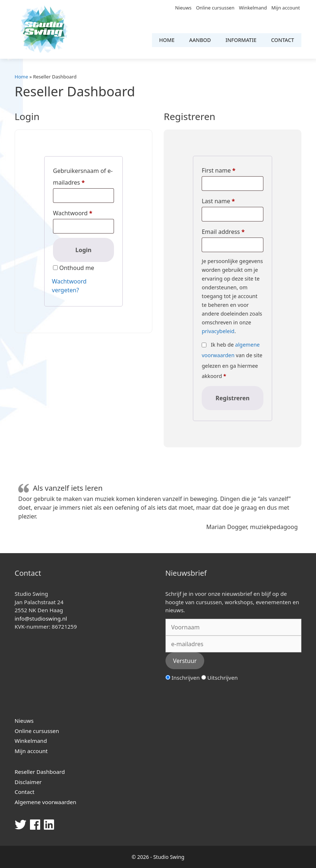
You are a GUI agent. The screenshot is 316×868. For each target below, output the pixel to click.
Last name (218, 201)
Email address (223, 232)
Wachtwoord (73, 213)
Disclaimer (28, 782)
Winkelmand (253, 8)
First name (218, 170)
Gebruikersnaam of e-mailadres (83, 177)
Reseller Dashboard (40, 772)
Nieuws (183, 8)
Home (167, 40)
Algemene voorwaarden (45, 802)
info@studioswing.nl (41, 618)
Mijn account (286, 8)
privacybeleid (218, 331)
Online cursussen (215, 8)
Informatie (241, 40)
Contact (283, 40)
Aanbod (200, 40)
